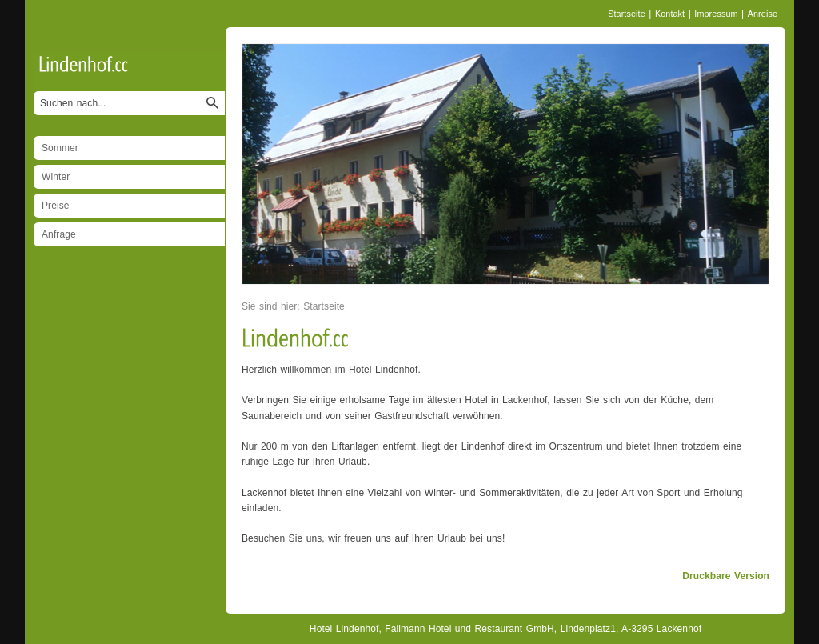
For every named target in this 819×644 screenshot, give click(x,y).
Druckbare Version (726, 576)
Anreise (763, 14)
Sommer (60, 148)
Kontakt (670, 14)
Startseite (627, 14)
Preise (56, 206)
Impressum (716, 14)
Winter (56, 177)
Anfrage (59, 234)
